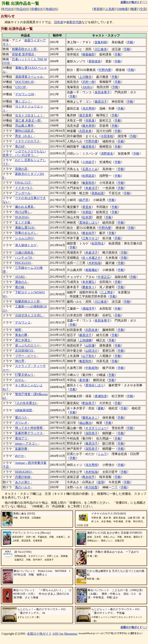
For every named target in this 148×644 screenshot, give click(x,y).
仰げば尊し (23, 212)
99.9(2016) (22, 217)
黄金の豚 (21, 335)
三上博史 (107, 292)
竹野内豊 (105, 70)
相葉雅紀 (92, 270)
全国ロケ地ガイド (39, 634)
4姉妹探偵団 (24, 410)
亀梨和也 (88, 183)
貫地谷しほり (88, 223)
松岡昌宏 (88, 176)
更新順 (98, 9)
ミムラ (102, 454)
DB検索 (123, 9)
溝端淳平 (88, 309)
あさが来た (23, 482)
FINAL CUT (23, 183)
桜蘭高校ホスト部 (24, 49)
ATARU (20, 277)
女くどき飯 (23, 222)
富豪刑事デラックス (29, 433)
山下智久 (88, 356)
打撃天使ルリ (24, 375)
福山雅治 (85, 423)
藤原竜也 (88, 147)
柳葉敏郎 (88, 54)
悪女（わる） (24, 136)
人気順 (110, 9)
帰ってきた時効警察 (29, 428)
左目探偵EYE (24, 351)
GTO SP (20, 87)
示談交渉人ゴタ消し (29, 315)
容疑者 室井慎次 (23, 54)
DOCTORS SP (24, 82)
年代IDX (8, 9)
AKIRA (87, 87)
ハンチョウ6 (24, 258)
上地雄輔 (85, 340)
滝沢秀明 (88, 109)
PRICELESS (23, 263)
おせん (20, 380)
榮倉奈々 (88, 287)
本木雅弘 (88, 282)
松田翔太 (98, 243)
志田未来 (85, 131)
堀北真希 (85, 115)
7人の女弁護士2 (26, 403)
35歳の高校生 (24, 253)
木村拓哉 (95, 263)
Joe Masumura (68, 634)
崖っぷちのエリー (27, 345)
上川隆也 (85, 77)
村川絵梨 (92, 487)
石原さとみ (90, 169)
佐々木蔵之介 (92, 258)
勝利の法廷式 (24, 131)
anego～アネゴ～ (26, 443)
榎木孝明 (88, 126)
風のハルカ (23, 487)
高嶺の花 (21, 169)
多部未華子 (102, 92)
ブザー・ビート (26, 356)
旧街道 (59, 22)
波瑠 (101, 482)
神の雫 (20, 361)
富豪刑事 (21, 449)
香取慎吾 (95, 61)
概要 (134, 9)
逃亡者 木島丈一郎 (28, 121)
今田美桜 (107, 136)
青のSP (20, 146)
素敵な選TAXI (25, 228)
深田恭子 (92, 433)
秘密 (18, 330)
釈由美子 (88, 403)
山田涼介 (92, 351)
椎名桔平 (88, 233)
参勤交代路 (74, 22)
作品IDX (22, 9)
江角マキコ (90, 238)
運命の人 (21, 282)
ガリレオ (21, 423)
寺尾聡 (87, 212)
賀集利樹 (101, 42)
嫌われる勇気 (24, 207)
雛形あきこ (90, 418)
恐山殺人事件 (24, 126)
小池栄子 (88, 162)
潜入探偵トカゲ (26, 245)
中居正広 (104, 277)
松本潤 (87, 217)
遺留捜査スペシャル (29, 77)
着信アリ (21, 438)
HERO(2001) (23, 472)
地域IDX (51, 9)
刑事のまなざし (26, 233)
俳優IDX (37, 9)
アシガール (23, 193)
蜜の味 (20, 287)
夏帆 (101, 408)
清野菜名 (107, 154)
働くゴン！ (23, 101)
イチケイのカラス (27, 141)
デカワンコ (23, 322)
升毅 (130, 42)
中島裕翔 (92, 368)
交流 (143, 9)
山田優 (90, 345)
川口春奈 (101, 49)
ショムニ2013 (24, 238)
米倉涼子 (92, 188)
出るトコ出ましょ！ (29, 115)
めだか (20, 456)
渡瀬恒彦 (101, 396)
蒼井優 (84, 380)
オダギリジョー (96, 428)
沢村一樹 (88, 82)
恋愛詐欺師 (23, 477)
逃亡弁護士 (23, 340)
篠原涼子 (101, 102)
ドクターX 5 (24, 188)
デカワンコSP (25, 94)
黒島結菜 (98, 193)
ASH (55, 634)
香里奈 (87, 207)
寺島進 (90, 121)
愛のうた (21, 417)
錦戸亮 (84, 200)
